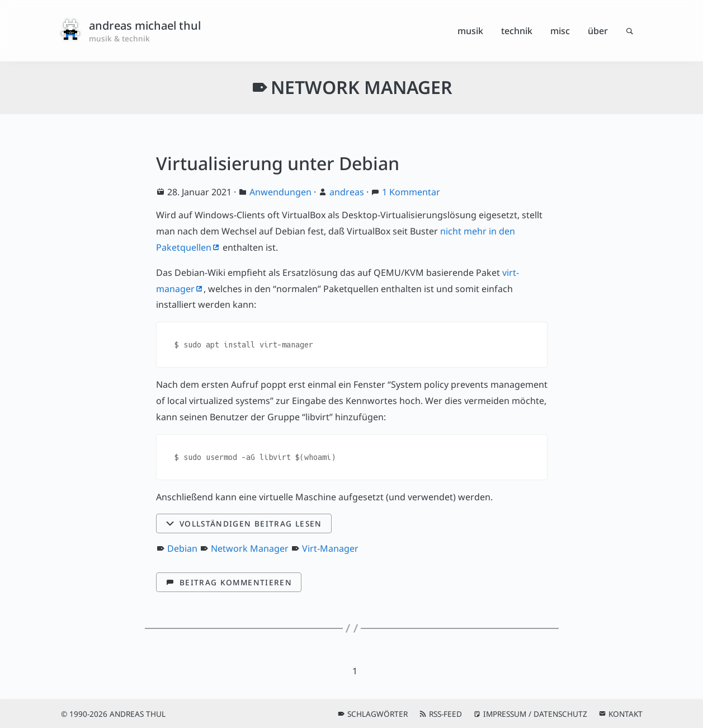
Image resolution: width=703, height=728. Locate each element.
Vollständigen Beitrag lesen (251, 523)
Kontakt (626, 714)
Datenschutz (560, 714)
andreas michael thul (145, 25)
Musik (470, 31)
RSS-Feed (445, 714)
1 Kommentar (411, 192)
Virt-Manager (330, 548)
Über (598, 31)
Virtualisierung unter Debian (278, 163)
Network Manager (250, 548)
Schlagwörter (378, 714)
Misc (560, 31)
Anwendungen (280, 192)
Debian (182, 548)
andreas (347, 192)
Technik (517, 31)
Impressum (505, 714)
